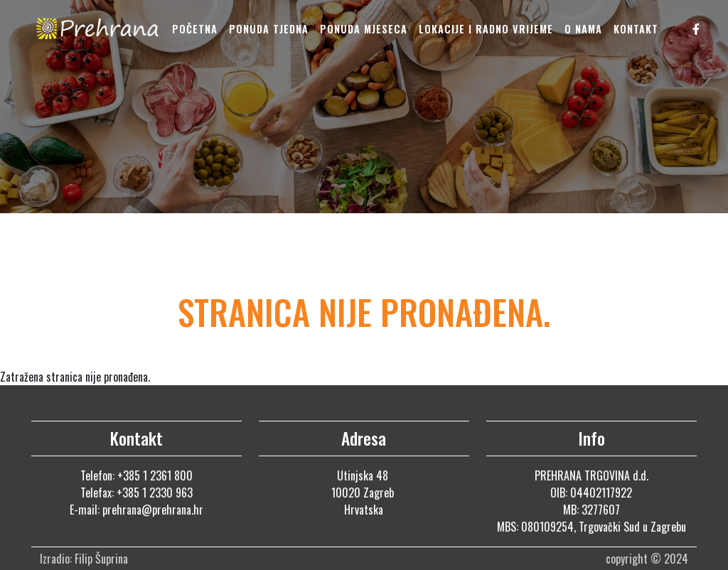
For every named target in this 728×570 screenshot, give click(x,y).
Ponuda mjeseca (364, 29)
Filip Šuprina (103, 559)
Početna (195, 29)
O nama (583, 29)
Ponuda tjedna (269, 29)
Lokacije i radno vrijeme (486, 29)
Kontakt (636, 29)
